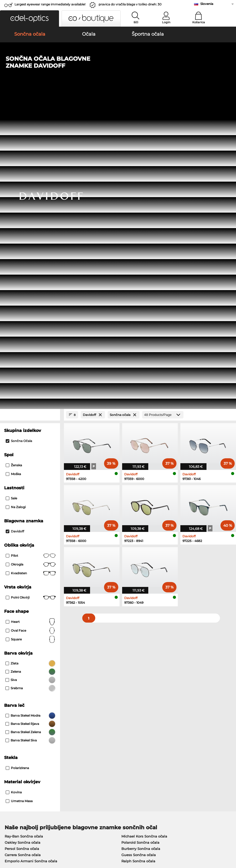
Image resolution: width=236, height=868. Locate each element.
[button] (30, 18)
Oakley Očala (16, 589)
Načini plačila (91, 730)
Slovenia (207, 4)
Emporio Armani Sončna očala (31, 558)
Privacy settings (16, 730)
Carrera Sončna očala (23, 552)
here (136, 667)
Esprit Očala (130, 595)
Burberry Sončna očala (141, 545)
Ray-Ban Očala (17, 583)
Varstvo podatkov (64, 837)
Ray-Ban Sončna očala (24, 533)
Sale (11, 195)
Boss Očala (129, 602)
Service (87, 722)
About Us (12, 722)
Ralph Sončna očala (138, 558)
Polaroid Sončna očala (140, 539)
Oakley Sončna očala (23, 539)
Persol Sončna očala (22, 545)
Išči (136, 22)
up (230, 837)
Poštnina (87, 736)
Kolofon (11, 843)
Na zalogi (16, 204)
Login (166, 22)
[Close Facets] (30, 111)
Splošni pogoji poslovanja (25, 837)
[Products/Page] (163, 111)
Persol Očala (130, 589)
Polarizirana (17, 465)
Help (161, 722)
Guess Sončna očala (139, 552)
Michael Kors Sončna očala (144, 533)
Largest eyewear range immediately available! (50, 4)
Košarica (199, 22)
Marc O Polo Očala (20, 595)
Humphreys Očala (20, 602)
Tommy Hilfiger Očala (138, 608)
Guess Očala (130, 583)
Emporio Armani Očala (24, 608)
